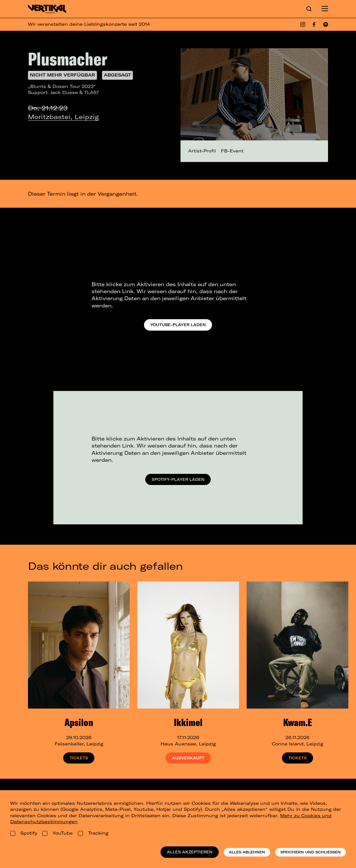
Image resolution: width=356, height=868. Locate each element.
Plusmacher (68, 59)
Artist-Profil (202, 151)
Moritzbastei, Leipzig (63, 117)
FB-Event (232, 151)
